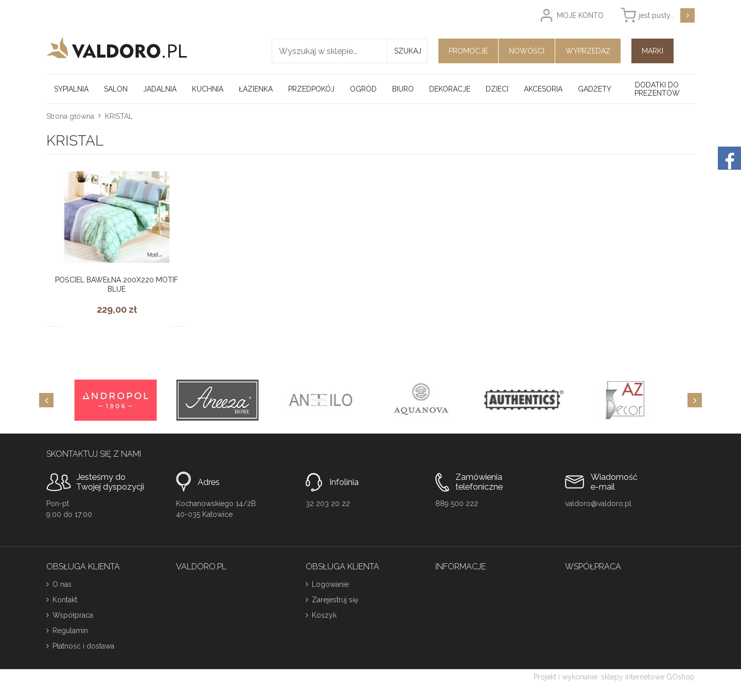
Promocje (468, 51)
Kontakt (65, 600)
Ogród (363, 89)
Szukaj (408, 51)
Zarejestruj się (335, 600)
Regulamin (70, 631)
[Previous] (46, 400)
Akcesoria (543, 89)
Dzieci (497, 89)
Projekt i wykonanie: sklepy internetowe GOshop (614, 677)
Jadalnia (160, 89)
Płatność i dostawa (83, 646)
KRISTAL (119, 116)
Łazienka (256, 89)
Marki (652, 51)
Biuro (403, 89)
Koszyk (324, 615)
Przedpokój (311, 89)
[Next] (695, 400)
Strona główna (70, 116)
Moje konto (580, 15)
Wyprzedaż (588, 51)
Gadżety (595, 89)
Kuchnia (208, 89)
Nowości (527, 51)
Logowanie (330, 584)
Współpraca (73, 615)
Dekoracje (450, 89)
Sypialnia (71, 89)
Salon (116, 89)
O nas (62, 584)
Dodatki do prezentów (657, 89)
